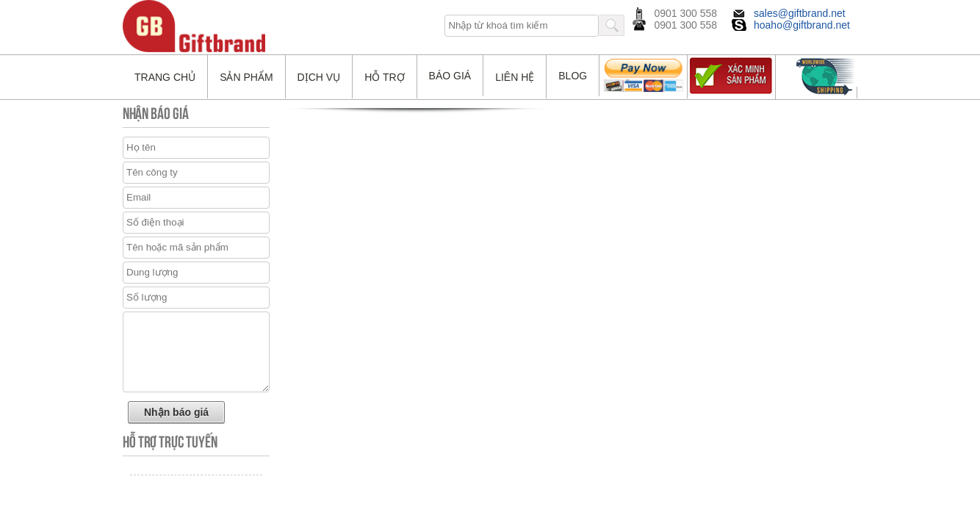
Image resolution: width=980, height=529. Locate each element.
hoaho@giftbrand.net (802, 25)
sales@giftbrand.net (800, 13)
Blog (573, 76)
